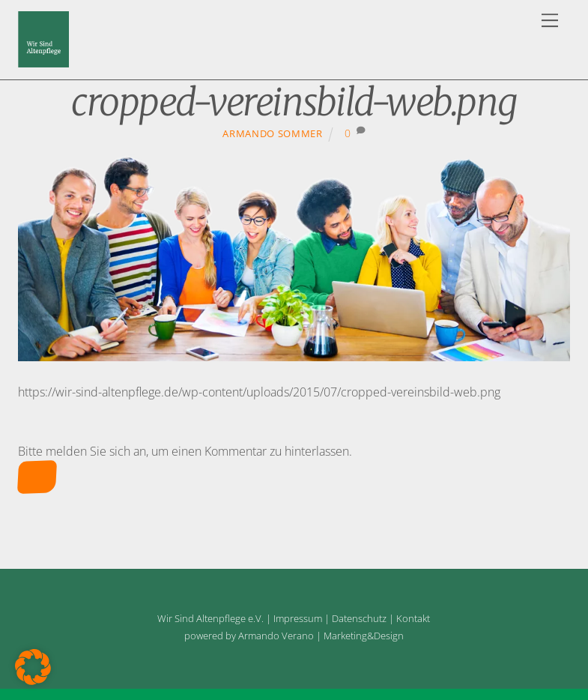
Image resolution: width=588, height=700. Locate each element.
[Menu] (550, 20)
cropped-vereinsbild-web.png (294, 102)
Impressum (298, 618)
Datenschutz (359, 618)
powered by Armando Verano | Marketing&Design (294, 636)
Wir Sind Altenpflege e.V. (210, 618)
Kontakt (413, 618)
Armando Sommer (272, 133)
